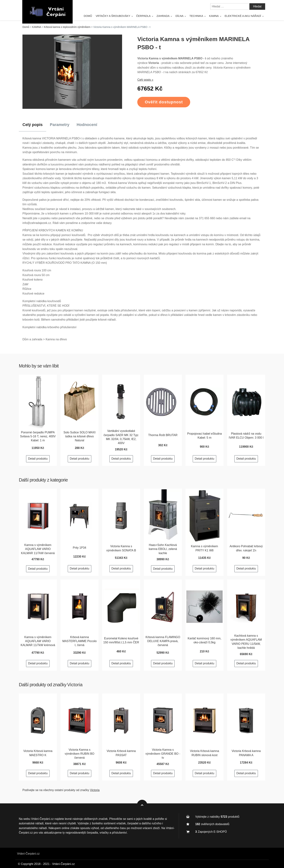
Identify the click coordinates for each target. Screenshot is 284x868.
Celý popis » (145, 80)
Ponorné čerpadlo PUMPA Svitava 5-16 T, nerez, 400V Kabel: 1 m (38, 436)
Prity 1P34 (80, 548)
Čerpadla (143, 16)
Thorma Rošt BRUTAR (163, 435)
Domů (88, 16)
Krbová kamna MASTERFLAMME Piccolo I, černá (79, 641)
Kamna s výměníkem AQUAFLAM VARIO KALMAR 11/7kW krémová (38, 641)
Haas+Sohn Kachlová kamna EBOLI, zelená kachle (163, 549)
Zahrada (163, 16)
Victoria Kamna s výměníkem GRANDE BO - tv (163, 754)
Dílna (179, 16)
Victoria (75, 685)
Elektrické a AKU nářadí (243, 16)
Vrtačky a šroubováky (113, 16)
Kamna (214, 16)
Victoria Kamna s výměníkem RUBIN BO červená (80, 754)
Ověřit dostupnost (164, 102)
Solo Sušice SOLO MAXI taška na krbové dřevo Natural (80, 436)
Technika (196, 16)
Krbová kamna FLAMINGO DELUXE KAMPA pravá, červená (163, 641)
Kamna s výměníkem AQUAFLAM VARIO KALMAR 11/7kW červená (38, 549)
